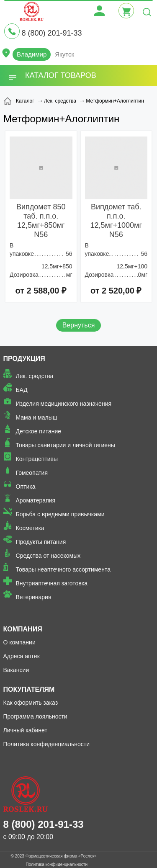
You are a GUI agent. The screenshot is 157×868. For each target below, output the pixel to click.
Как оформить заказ (31, 703)
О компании (19, 642)
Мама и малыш (37, 417)
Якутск (64, 54)
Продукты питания (41, 542)
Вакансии (16, 670)
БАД (22, 390)
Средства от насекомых (48, 556)
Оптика (26, 487)
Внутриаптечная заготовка (52, 583)
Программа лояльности (35, 716)
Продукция (24, 359)
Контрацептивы (37, 459)
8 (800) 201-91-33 (51, 33)
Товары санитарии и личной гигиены (66, 445)
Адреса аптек (22, 656)
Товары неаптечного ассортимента (63, 569)
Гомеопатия (32, 473)
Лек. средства (35, 376)
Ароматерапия (36, 500)
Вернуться (79, 325)
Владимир (32, 54)
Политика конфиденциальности (47, 744)
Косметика (30, 528)
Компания (23, 629)
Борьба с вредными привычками (60, 514)
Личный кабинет (25, 730)
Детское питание (39, 431)
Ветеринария (34, 597)
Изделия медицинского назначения (64, 404)
